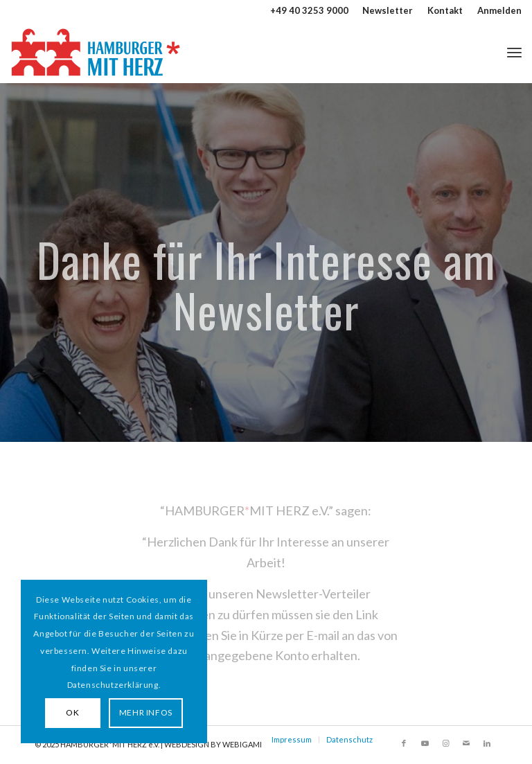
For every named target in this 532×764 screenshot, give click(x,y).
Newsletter (388, 10)
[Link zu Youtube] (425, 743)
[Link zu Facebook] (404, 743)
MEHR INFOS (146, 712)
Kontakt (445, 10)
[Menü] (514, 52)
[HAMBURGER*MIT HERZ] (97, 52)
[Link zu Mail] (466, 743)
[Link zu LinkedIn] (487, 743)
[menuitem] (388, 10)
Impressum (292, 739)
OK (72, 712)
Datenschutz (349, 739)
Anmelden (499, 10)
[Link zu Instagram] (445, 743)
